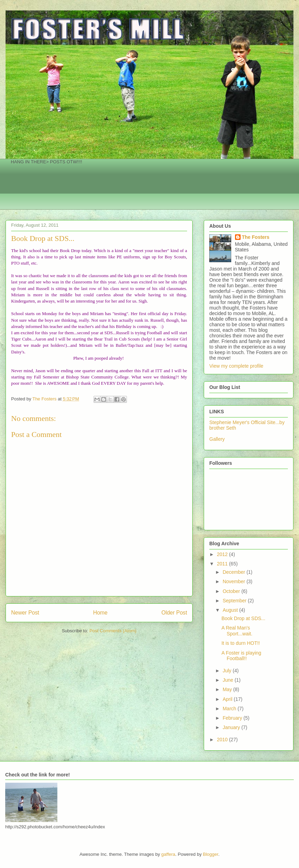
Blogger (211, 854)
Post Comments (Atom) (113, 631)
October (232, 591)
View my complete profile (236, 366)
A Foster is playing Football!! (241, 656)
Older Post (174, 613)
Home (100, 613)
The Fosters (256, 237)
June (228, 680)
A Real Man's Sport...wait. (237, 631)
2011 (223, 564)
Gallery (217, 439)
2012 (223, 554)
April (228, 699)
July (228, 671)
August (231, 610)
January (232, 727)
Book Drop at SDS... (243, 618)
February (233, 718)
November (234, 581)
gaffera (168, 854)
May (228, 689)
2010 (223, 740)
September (235, 601)
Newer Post (25, 613)
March (230, 709)
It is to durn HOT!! (241, 643)
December (234, 572)
